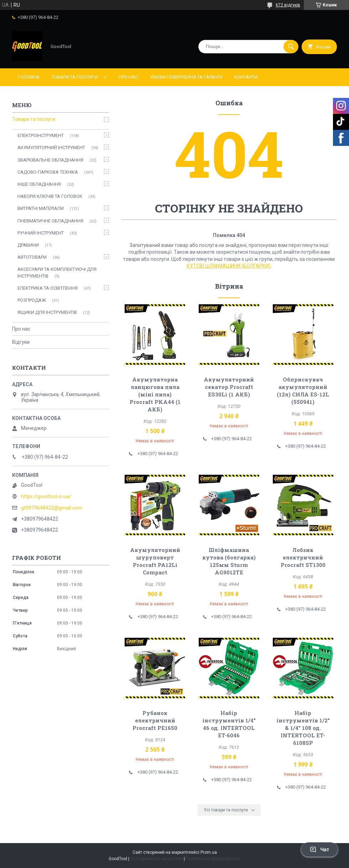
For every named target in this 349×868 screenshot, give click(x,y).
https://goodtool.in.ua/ (46, 496)
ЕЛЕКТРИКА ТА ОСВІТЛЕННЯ (48, 288)
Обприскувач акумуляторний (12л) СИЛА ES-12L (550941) (303, 391)
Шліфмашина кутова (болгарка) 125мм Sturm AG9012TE (229, 561)
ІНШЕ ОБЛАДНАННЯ (39, 184)
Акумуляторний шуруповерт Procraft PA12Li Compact (155, 561)
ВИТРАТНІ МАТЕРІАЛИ (41, 208)
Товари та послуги (75, 77)
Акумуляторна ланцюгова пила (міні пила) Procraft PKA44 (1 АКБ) (155, 394)
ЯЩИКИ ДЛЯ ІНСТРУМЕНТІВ (47, 312)
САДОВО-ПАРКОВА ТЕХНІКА (48, 172)
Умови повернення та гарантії (186, 77)
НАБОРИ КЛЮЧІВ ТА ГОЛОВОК (50, 196)
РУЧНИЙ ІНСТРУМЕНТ (41, 233)
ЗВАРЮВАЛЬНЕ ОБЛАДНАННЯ (50, 160)
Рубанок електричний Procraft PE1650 (155, 720)
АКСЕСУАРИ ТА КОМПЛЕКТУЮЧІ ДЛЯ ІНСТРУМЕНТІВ (57, 272)
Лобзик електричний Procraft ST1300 (303, 557)
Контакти (246, 77)
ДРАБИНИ (28, 245)
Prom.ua (209, 852)
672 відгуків (288, 5)
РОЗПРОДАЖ (32, 300)
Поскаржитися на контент (157, 859)
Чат (319, 849)
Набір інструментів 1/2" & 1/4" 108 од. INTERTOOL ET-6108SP (303, 728)
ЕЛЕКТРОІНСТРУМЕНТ (41, 135)
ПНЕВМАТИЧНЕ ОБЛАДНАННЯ (50, 221)
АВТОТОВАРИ (32, 257)
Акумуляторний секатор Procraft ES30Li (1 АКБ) (229, 387)
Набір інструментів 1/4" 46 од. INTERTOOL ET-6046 (229, 724)
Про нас (128, 77)
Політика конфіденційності (213, 859)
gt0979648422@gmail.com (52, 508)
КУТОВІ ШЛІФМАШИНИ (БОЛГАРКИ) (229, 266)
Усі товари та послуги (226, 810)
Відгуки (21, 342)
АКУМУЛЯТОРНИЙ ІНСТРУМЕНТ (51, 148)
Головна (29, 77)
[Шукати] (291, 47)
